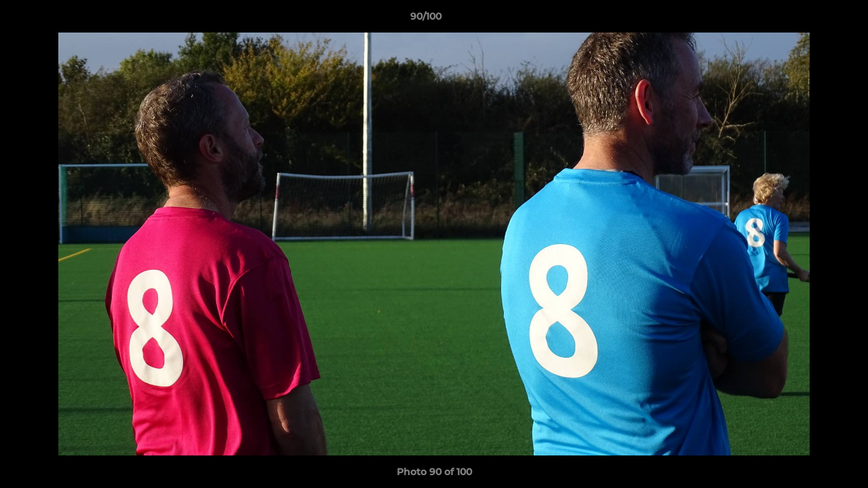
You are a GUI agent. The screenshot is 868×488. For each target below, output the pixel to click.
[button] (811, 20)
